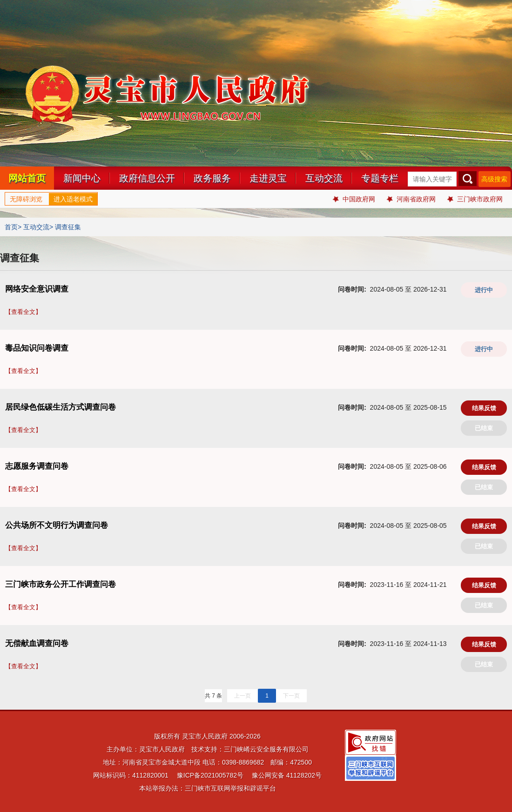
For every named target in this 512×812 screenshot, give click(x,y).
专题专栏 (380, 178)
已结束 (484, 428)
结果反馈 (484, 408)
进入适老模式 (73, 199)
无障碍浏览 (26, 199)
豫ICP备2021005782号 (210, 775)
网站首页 (27, 178)
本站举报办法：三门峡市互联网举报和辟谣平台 (208, 788)
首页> (13, 227)
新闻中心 (82, 178)
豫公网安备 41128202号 (287, 775)
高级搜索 (494, 179)
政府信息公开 (147, 178)
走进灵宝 (268, 178)
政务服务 (212, 178)
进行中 (484, 290)
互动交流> (38, 227)
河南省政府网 (411, 199)
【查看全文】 (23, 312)
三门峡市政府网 (475, 199)
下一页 (291, 696)
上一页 (243, 696)
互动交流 (324, 178)
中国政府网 (354, 199)
